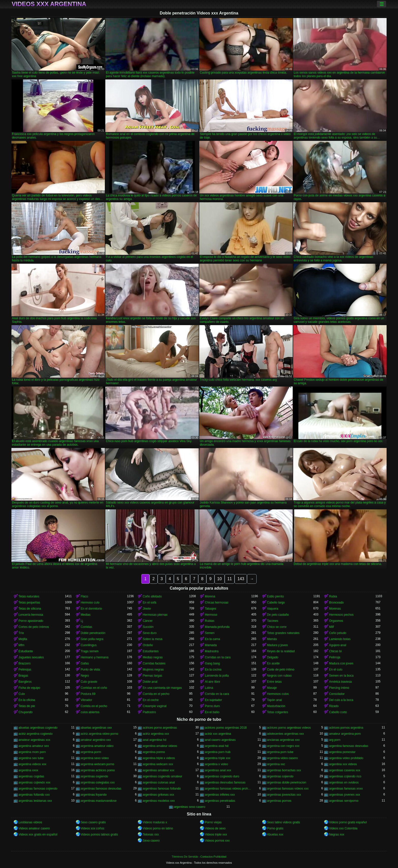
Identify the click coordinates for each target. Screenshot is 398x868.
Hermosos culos (278, 694)
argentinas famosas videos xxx (288, 789)
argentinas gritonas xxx (158, 795)
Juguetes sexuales (31, 657)
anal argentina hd (154, 740)
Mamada (211, 645)
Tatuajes (211, 609)
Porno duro (212, 706)
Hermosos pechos (341, 615)
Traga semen (90, 651)
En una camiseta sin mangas (162, 688)
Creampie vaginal (154, 706)
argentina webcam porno (97, 764)
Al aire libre (212, 682)
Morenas (335, 609)
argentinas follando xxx (34, 795)
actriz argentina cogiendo (36, 734)
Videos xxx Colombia (343, 828)
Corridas (86, 627)
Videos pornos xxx (217, 841)
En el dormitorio (91, 609)
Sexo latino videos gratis (284, 822)
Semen (210, 633)
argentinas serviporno (344, 801)
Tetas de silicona (30, 609)
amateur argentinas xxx (34, 740)
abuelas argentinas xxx (96, 728)
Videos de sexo (215, 828)
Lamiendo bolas (340, 639)
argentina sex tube (31, 758)
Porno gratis (275, 828)
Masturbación (276, 706)
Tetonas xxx (151, 834)
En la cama (212, 639)
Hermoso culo (90, 603)
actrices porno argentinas (160, 728)
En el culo (336, 670)
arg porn (335, 740)
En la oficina (27, 700)
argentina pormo (154, 752)
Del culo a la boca (341, 700)
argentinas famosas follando (162, 789)
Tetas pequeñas (29, 603)
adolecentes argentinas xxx (285, 734)
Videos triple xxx (216, 834)
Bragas (23, 676)
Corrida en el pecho (156, 694)
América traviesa (340, 682)
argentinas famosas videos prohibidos (228, 789)
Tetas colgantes (278, 712)
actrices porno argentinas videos (289, 728)
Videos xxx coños (93, 828)
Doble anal (150, 682)
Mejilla (23, 639)
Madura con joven (341, 663)
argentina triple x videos (159, 758)
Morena (210, 596)
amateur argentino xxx (96, 740)
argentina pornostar (342, 752)
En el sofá (149, 603)
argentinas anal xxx (218, 770)
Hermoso (211, 615)
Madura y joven (277, 645)
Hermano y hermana (95, 657)
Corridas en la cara (218, 657)
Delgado (273, 657)
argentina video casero (282, 758)
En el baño (212, 712)
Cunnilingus (89, 645)
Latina (209, 688)
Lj (82, 621)
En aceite (273, 663)
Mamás (272, 639)
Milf (331, 627)
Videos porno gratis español (348, 822)
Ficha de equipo (29, 688)
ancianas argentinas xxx (283, 740)
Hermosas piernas (155, 615)
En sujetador (213, 700)
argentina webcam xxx (158, 764)
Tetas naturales (29, 596)
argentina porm (91, 752)
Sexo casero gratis (93, 822)
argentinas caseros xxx (345, 770)
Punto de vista (90, 670)
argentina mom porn (32, 752)
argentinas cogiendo (94, 776)
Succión (148, 627)
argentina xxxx (28, 770)
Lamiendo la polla (217, 676)
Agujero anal (337, 645)
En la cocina (213, 670)
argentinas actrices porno (98, 770)
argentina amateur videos (160, 746)
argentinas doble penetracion (287, 782)
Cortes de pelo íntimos (34, 627)
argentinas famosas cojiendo (38, 789)
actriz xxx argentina (218, 734)
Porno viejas (213, 822)
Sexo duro (150, 633)
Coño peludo (338, 633)
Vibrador (86, 700)
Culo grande (89, 682)
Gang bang (212, 663)
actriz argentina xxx (156, 734)
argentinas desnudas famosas (225, 782)
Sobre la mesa (152, 639)
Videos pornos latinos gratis (99, 834)
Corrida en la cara (217, 694)
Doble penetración (93, 633)
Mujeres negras (153, 670)
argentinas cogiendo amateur (162, 776)
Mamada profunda (217, 627)
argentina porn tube (280, 752)
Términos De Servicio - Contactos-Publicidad (199, 857)
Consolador (337, 694)
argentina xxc (276, 764)
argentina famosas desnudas (349, 746)
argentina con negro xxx (283, 746)
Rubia (333, 596)
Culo (22, 694)
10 (220, 579)
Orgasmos (336, 621)
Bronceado (336, 603)
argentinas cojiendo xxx (34, 782)
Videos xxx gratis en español (38, 834)
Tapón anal (275, 700)
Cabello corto (338, 712)
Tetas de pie (27, 706)
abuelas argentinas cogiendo (38, 728)
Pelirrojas (25, 670)
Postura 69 (88, 694)
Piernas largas (152, 676)
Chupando (26, 712)
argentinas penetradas (220, 801)
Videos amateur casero (34, 828)
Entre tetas (274, 682)
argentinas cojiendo (280, 776)
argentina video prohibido (346, 758)
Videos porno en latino (158, 828)
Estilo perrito (276, 596)
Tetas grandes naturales (283, 633)
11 (230, 579)
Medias (86, 615)
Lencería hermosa (31, 615)
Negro (85, 676)
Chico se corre (277, 627)
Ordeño (148, 645)
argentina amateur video (97, 746)
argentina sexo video (95, 758)
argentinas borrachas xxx (284, 770)
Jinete (147, 609)
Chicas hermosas (217, 603)
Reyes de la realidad (281, 651)
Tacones (273, 621)
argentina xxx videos (343, 764)
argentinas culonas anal (159, 782)
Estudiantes (151, 651)
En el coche (151, 700)
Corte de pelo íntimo (281, 670)
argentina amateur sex (34, 746)
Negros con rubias (279, 676)
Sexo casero (151, 841)
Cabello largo (276, 603)
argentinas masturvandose (99, 801)
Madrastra (212, 651)
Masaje (272, 688)
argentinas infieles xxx (220, 795)
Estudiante (26, 651)
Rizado (334, 706)
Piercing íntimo (339, 688)
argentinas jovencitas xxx (284, 795)
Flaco (84, 596)
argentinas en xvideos (344, 782)
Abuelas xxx (275, 834)
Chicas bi (335, 651)
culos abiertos (90, 712)
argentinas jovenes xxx (344, 795)
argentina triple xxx (218, 758)
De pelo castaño (278, 615)
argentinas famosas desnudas (101, 789)
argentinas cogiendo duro (222, 776)
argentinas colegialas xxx (98, 782)
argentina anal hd (217, 746)
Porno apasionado (31, 621)
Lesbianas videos (30, 822)
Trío (21, 633)
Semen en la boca (341, 676)
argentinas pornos (279, 801)
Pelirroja (335, 657)
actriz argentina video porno (99, 734)
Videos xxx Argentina (49, 4)
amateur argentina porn (345, 734)
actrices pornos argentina (346, 728)
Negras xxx (337, 834)
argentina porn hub (218, 752)
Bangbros (25, 682)
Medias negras (153, 657)
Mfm (21, 645)
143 (241, 579)
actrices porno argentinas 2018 (226, 728)
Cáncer (148, 621)
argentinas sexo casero (190, 807)
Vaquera (273, 609)
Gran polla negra (92, 639)
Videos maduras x (155, 822)
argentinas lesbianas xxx (35, 801)
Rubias (210, 621)
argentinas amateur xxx (159, 770)
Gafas (85, 663)
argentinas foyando (94, 795)
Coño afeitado (152, 596)
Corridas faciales (154, 663)
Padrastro (149, 712)
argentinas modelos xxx (159, 801)
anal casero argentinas (220, 740)
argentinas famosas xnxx (346, 789)
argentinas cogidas (31, 776)
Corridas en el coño (94, 688)
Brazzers (24, 663)
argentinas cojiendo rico (345, 776)
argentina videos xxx (32, 764)
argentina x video (216, 764)
